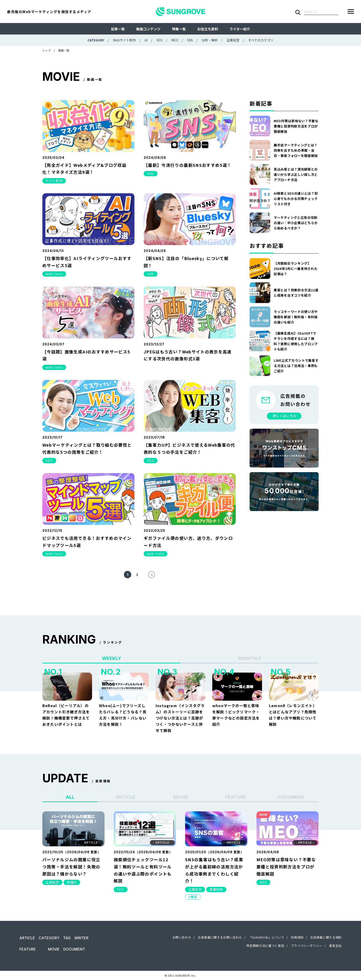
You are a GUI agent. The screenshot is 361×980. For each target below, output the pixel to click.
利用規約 (297, 937)
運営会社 (335, 946)
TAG (67, 938)
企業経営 (233, 40)
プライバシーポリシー (307, 946)
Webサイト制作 (124, 40)
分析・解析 (210, 40)
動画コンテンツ (148, 29)
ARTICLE (27, 938)
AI (146, 40)
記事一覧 (118, 29)
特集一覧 (179, 29)
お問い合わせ (182, 937)
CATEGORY (49, 938)
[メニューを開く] (351, 12)
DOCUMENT (74, 949)
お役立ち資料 (208, 29)
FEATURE (28, 949)
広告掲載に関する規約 (326, 937)
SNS (190, 40)
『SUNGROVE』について (266, 937)
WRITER (81, 938)
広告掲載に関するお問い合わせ (220, 937)
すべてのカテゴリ (261, 40)
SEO (159, 40)
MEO (175, 40)
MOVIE (54, 949)
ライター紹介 (240, 29)
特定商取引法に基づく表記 (265, 946)
